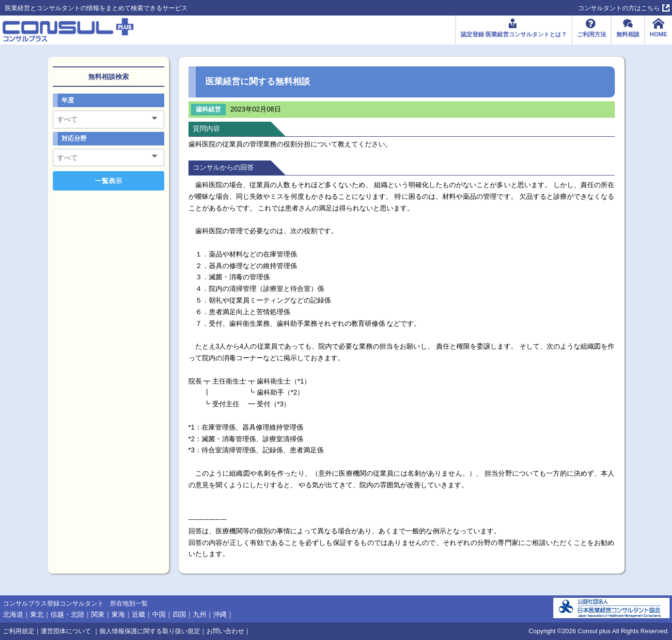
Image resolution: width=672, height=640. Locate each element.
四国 (179, 614)
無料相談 (628, 34)
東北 (37, 614)
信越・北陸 (67, 614)
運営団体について (67, 631)
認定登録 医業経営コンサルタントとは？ (514, 34)
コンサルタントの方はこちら (619, 8)
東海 (118, 614)
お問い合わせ (225, 631)
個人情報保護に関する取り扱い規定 (150, 631)
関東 (98, 614)
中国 (159, 614)
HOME (658, 34)
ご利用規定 (19, 631)
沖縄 (220, 614)
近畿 (139, 614)
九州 (200, 614)
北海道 (13, 614)
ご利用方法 (592, 34)
